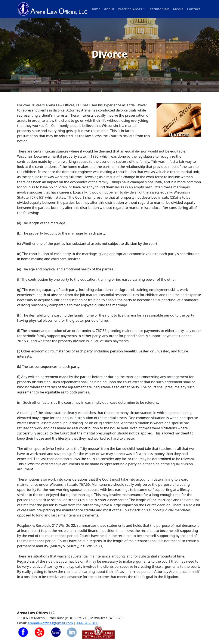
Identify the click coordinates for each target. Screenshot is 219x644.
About (109, 9)
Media (178, 9)
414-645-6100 (87, 623)
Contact (194, 9)
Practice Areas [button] (130, 9)
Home (95, 9)
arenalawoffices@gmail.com (50, 623)
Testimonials (159, 9)
